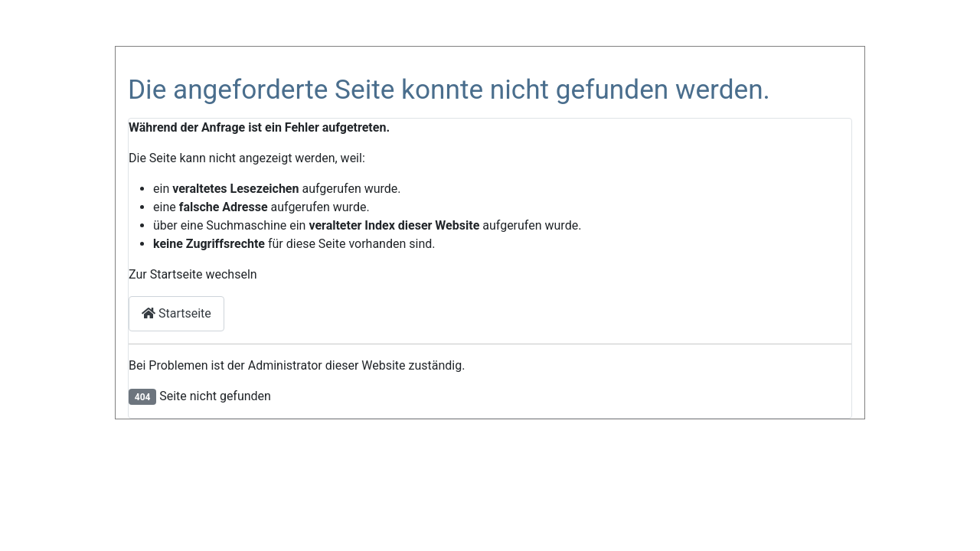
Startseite (176, 313)
